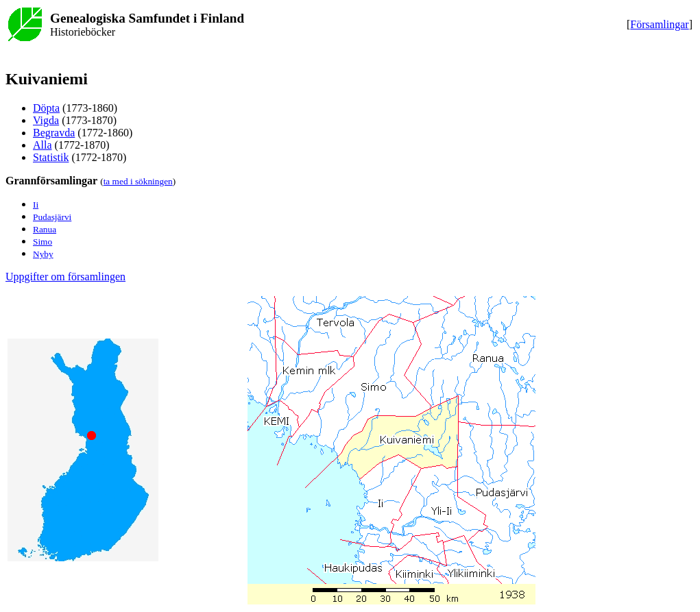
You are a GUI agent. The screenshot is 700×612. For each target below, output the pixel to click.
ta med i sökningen (138, 181)
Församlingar (659, 24)
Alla (43, 145)
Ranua (45, 229)
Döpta (46, 108)
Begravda (54, 133)
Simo (43, 242)
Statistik (51, 157)
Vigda (46, 120)
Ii (36, 205)
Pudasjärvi (52, 217)
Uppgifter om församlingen (65, 277)
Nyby (43, 254)
